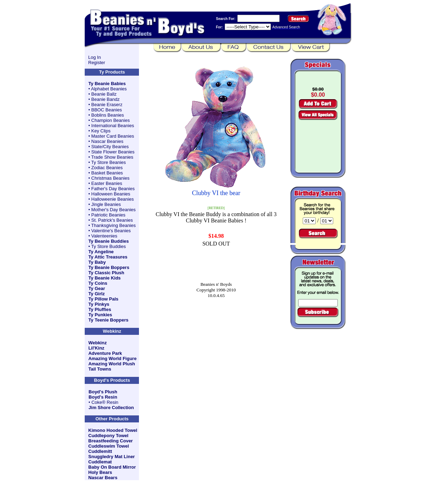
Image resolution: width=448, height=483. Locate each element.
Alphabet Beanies (109, 89)
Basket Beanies (107, 173)
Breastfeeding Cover (110, 441)
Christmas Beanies (110, 178)
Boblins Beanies (108, 115)
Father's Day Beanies (113, 189)
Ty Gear (97, 288)
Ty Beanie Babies (107, 84)
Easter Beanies (107, 183)
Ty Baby (97, 262)
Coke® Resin (105, 402)
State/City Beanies (110, 147)
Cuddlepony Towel (108, 436)
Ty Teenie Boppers (108, 320)
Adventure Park (105, 353)
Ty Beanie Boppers (109, 267)
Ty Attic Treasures (108, 257)
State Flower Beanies (113, 152)
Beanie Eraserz (107, 105)
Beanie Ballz (104, 94)
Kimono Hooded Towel (113, 430)
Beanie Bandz (106, 99)
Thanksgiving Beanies (114, 225)
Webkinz (97, 343)
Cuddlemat (100, 462)
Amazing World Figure (112, 358)
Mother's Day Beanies (114, 210)
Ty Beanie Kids (105, 278)
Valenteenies (104, 236)
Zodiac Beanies (107, 168)
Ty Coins (98, 283)
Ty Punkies (100, 315)
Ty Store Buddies (109, 246)
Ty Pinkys (99, 304)
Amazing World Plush (111, 364)
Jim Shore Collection (111, 408)
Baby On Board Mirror (112, 467)
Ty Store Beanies (109, 162)
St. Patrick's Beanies (112, 220)
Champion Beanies (111, 120)
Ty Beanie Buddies (109, 241)
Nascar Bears (103, 478)
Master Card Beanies (113, 136)
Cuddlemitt (100, 451)
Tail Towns (100, 369)
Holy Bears (100, 472)
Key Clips (101, 131)
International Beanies (113, 126)
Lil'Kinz (96, 348)
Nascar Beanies (107, 141)
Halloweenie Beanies (113, 199)
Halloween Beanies (111, 194)
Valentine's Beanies (111, 231)
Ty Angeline (101, 252)
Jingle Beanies (106, 204)
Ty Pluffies (100, 309)
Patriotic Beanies (108, 215)
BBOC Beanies (107, 110)
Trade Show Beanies (112, 157)
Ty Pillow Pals (104, 299)
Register (97, 63)
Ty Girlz (97, 294)
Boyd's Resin (103, 397)
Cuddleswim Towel (108, 446)
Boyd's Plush (103, 392)
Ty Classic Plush (106, 273)
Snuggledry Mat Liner (111, 457)
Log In (94, 57)
